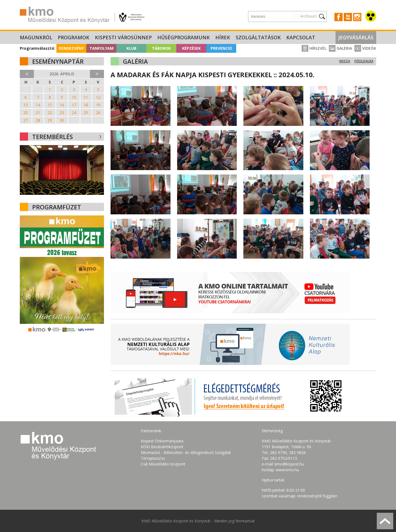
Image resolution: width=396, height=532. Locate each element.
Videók (365, 48)
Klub (131, 48)
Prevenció (221, 48)
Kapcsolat (301, 37)
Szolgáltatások (258, 37)
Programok (74, 37)
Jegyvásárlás (356, 37)
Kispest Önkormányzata (162, 441)
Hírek (223, 37)
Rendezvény (71, 48)
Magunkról (36, 37)
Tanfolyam (101, 48)
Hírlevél (314, 48)
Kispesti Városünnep (123, 37)
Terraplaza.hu (153, 458)
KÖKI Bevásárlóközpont (162, 447)
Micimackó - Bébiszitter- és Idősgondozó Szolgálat (186, 452)
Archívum (309, 16)
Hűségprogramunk (184, 37)
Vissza (345, 61)
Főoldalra (364, 61)
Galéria (340, 48)
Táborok (161, 48)
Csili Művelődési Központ (163, 464)
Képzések (191, 48)
